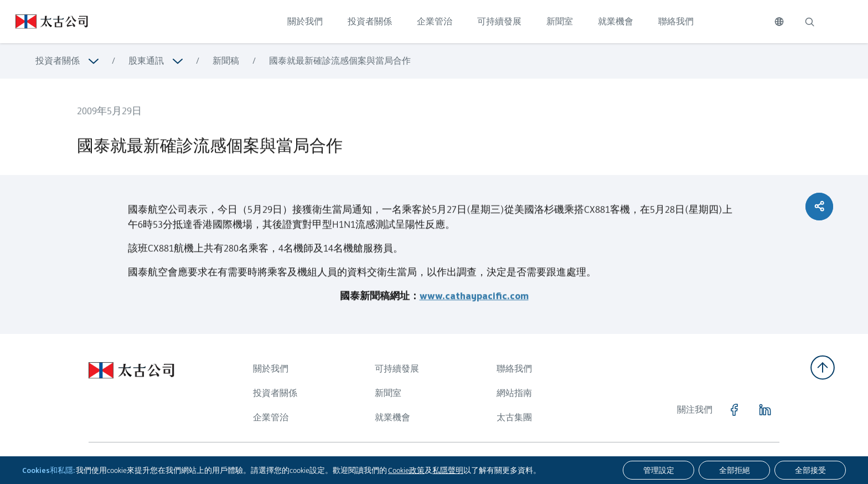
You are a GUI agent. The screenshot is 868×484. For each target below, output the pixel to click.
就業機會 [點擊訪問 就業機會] (616, 21)
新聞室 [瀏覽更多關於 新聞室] (388, 393)
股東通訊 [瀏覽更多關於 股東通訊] (146, 61)
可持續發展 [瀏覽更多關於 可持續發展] (397, 369)
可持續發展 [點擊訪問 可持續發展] (499, 21)
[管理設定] (658, 470)
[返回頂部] (823, 367)
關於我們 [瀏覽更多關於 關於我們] (271, 369)
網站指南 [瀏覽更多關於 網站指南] (514, 393)
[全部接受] (810, 470)
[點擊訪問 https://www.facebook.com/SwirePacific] (734, 410)
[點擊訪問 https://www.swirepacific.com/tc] (44, 22)
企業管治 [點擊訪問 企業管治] (435, 21)
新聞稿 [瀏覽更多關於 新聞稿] (226, 61)
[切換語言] (779, 22)
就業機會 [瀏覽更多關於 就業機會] (392, 417)
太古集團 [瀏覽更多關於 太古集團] (514, 417)
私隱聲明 (448, 470)
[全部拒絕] (734, 470)
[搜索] (809, 22)
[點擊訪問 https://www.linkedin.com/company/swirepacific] (765, 410)
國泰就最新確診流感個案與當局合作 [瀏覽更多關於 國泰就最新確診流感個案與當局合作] (340, 61)
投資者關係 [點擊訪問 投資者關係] (370, 21)
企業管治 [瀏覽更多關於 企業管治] (271, 417)
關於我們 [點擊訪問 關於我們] (305, 21)
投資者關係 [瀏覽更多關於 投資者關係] (58, 61)
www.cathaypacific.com (474, 301)
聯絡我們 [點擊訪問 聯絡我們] (676, 21)
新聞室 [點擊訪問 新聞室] (560, 21)
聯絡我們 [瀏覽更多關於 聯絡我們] (514, 369)
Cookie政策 (406, 470)
